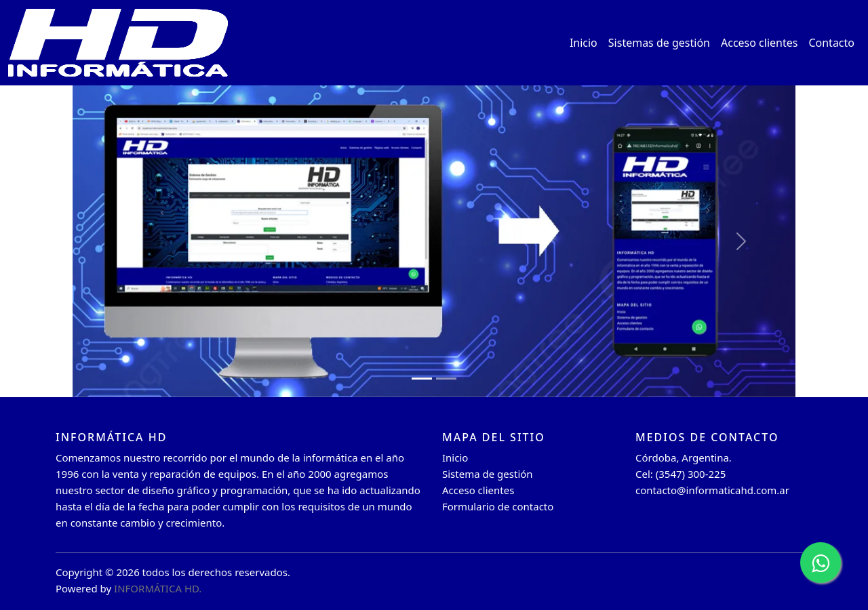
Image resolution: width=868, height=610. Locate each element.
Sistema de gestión (488, 474)
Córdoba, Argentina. (684, 457)
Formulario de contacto (498, 506)
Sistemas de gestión (659, 43)
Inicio (584, 43)
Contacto (831, 43)
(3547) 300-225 (691, 474)
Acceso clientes (759, 43)
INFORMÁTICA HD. (158, 588)
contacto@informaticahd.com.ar (712, 490)
